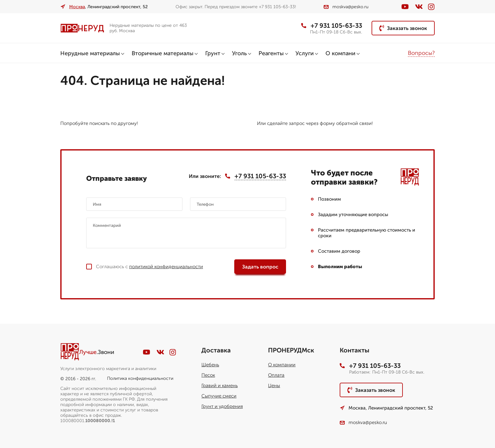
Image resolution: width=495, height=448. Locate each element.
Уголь (239, 53)
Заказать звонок (403, 28)
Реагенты (271, 53)
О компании (282, 365)
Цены (274, 386)
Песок (208, 375)
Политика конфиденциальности (140, 378)
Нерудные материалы (90, 53)
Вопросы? (421, 53)
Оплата (276, 375)
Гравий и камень (220, 386)
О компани (340, 53)
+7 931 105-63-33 (332, 26)
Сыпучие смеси (219, 396)
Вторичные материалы (163, 53)
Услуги (305, 53)
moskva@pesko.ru (346, 7)
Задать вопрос (260, 267)
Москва (77, 7)
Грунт (213, 53)
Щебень (210, 365)
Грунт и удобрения (222, 406)
